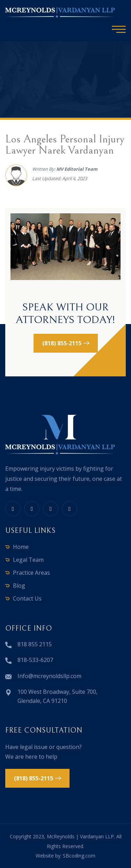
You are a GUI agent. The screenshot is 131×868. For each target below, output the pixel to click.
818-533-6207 (35, 660)
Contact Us (27, 598)
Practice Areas (31, 573)
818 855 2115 (35, 644)
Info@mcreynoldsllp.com (49, 676)
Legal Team (28, 560)
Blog (19, 586)
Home (21, 547)
